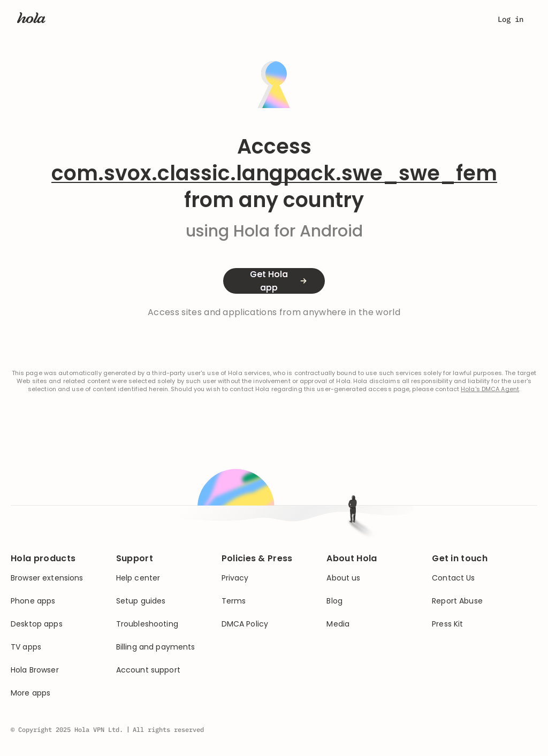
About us (343, 578)
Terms (234, 601)
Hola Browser (35, 670)
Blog (334, 601)
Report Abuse (457, 601)
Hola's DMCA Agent (490, 389)
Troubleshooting (147, 624)
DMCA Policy (245, 624)
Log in (511, 19)
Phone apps (33, 601)
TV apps (26, 647)
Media (338, 624)
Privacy (235, 578)
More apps (31, 693)
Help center (138, 578)
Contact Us (453, 578)
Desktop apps (37, 624)
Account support (148, 670)
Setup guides (141, 601)
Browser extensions (47, 578)
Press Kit (447, 624)
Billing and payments (156, 647)
